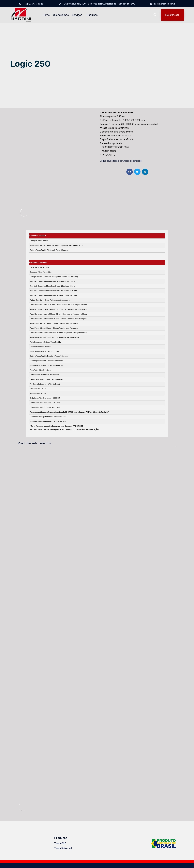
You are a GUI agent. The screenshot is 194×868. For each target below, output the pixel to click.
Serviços (77, 15)
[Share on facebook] (130, 172)
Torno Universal (63, 848)
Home (46, 15)
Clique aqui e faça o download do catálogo (121, 161)
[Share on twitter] (137, 172)
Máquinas (92, 15)
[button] (172, 15)
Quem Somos (61, 15)
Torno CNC (60, 843)
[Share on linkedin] (145, 172)
